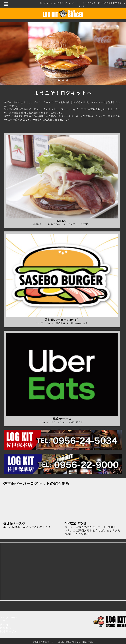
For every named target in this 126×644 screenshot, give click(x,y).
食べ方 (4, 625)
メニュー (6, 621)
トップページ (8, 618)
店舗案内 (6, 628)
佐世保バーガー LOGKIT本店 (55, 642)
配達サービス (8, 631)
